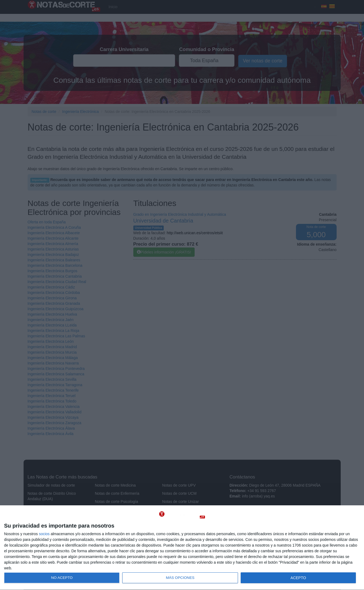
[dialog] (182, 548)
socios (44, 534)
